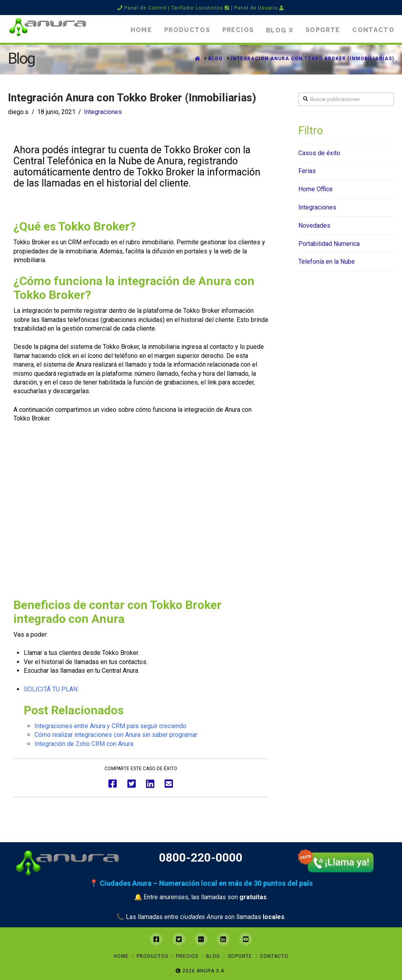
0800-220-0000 (201, 857)
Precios (187, 956)
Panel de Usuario (259, 8)
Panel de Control (142, 8)
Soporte (240, 956)
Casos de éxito (319, 153)
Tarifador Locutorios (200, 8)
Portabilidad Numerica (329, 244)
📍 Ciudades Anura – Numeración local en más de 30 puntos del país (201, 883)
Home (121, 956)
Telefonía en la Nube (327, 262)
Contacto (274, 956)
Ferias (307, 171)
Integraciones (103, 112)
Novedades (314, 225)
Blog (213, 956)
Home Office (316, 189)
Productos (152, 956)
